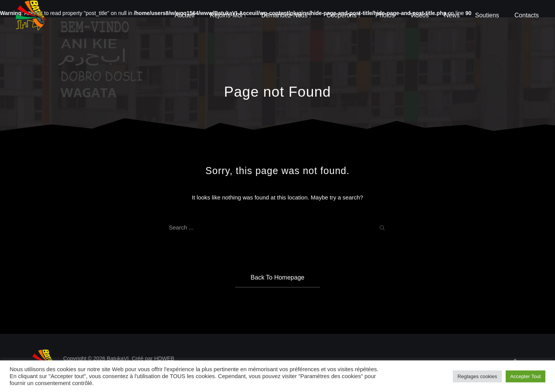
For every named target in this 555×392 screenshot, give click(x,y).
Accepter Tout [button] (526, 376)
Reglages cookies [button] (477, 376)
